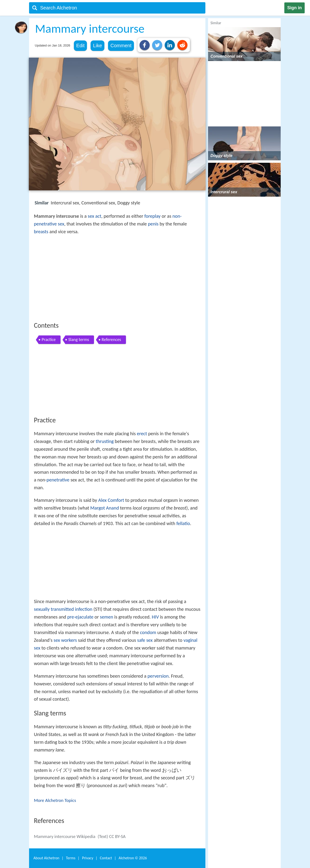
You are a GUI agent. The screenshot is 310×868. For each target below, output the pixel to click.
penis (153, 224)
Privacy (88, 858)
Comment (121, 46)
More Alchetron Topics (55, 800)
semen (107, 617)
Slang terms (79, 340)
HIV (155, 617)
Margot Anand (105, 508)
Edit (80, 46)
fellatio (183, 523)
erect (142, 434)
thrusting (105, 441)
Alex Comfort (111, 500)
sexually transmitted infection (63, 609)
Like (97, 46)
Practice (49, 340)
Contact (106, 858)
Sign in (294, 8)
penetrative (58, 480)
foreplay (152, 216)
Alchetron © (133, 858)
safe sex (145, 640)
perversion (158, 676)
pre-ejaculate (80, 617)
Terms (71, 858)
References (111, 340)
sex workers (65, 640)
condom (148, 632)
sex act (94, 216)
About (46, 858)
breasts (41, 232)
